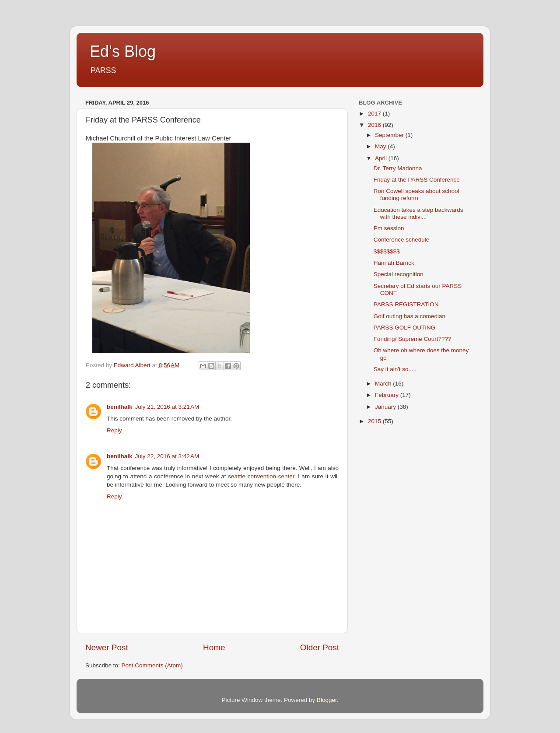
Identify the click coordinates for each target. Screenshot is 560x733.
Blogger (327, 700)
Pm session (389, 228)
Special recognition (399, 274)
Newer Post (107, 647)
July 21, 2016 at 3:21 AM (167, 407)
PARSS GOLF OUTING (405, 328)
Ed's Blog (123, 51)
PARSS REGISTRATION (406, 304)
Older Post (320, 647)
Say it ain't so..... (395, 369)
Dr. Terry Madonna (398, 168)
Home (214, 647)
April (382, 158)
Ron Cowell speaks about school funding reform (416, 195)
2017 (375, 114)
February (388, 395)
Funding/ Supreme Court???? (413, 339)
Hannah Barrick (394, 263)
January (386, 407)
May (381, 146)
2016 (375, 125)
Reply (114, 430)
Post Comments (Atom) (152, 665)
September (390, 135)
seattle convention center (261, 476)
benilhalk (120, 407)
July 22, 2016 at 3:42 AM (167, 456)
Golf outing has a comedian (409, 316)
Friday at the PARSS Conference (417, 180)
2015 (375, 421)
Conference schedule (402, 240)
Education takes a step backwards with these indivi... (418, 213)
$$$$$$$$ (387, 251)
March (384, 384)
